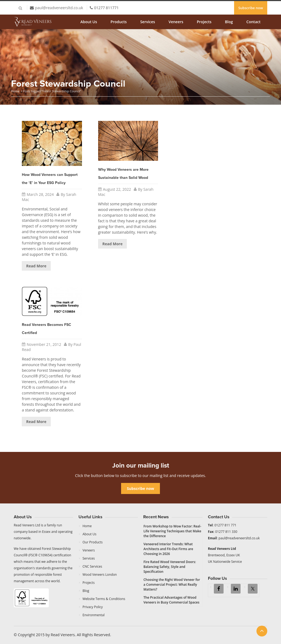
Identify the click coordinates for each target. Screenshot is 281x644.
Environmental (94, 615)
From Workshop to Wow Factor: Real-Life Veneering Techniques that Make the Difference (172, 531)
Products (119, 22)
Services (148, 22)
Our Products (93, 542)
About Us (89, 22)
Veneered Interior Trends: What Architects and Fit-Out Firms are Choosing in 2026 (168, 549)
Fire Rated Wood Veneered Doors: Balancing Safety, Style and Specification (170, 567)
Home (15, 91)
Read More (36, 266)
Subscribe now (251, 8)
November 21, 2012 (44, 344)
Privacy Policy (93, 607)
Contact (253, 22)
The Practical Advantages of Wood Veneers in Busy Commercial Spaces (171, 600)
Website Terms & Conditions (104, 599)
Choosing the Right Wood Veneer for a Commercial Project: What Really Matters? (172, 585)
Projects (204, 22)
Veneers (176, 22)
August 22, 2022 (117, 189)
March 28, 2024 (40, 194)
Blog (229, 22)
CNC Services (92, 566)
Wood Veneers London (100, 575)
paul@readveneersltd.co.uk (59, 8)
